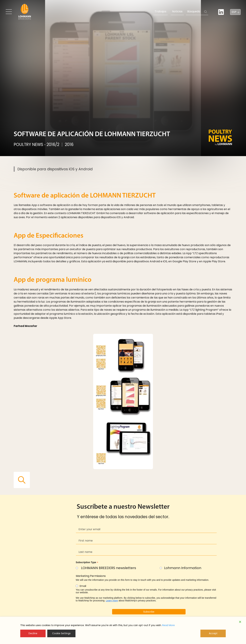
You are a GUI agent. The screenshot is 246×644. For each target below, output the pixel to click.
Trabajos (160, 11)
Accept (213, 633)
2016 (69, 145)
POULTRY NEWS (28, 145)
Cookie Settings (61, 633)
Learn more (112, 601)
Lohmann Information (183, 568)
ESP (234, 12)
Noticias (177, 11)
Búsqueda (194, 11)
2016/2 (53, 145)
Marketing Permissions (91, 576)
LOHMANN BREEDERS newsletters (109, 568)
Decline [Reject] (33, 633)
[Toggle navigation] (9, 12)
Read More (169, 625)
